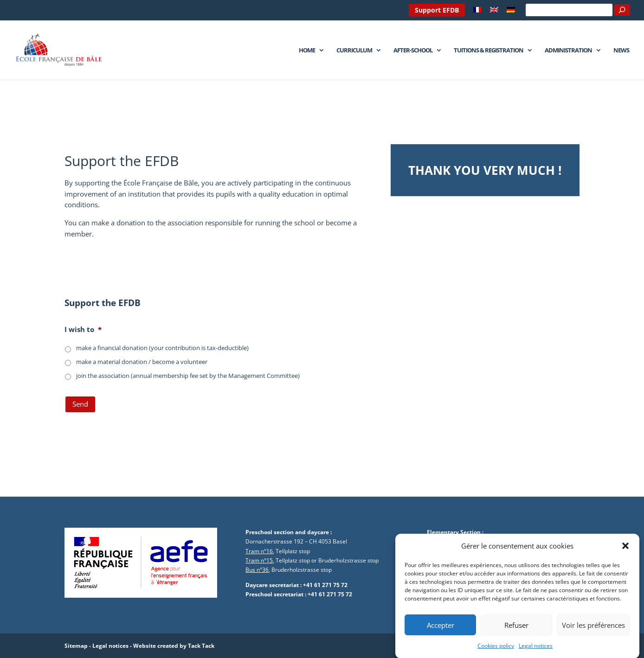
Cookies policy (496, 650)
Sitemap (76, 646)
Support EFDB (437, 10)
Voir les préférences (593, 629)
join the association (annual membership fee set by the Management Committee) (188, 376)
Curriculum (354, 51)
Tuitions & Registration (489, 51)
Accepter (441, 629)
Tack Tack (201, 646)
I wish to (83, 329)
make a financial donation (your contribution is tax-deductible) (162, 348)
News (621, 51)
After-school (413, 51)
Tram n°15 (259, 560)
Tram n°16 (259, 551)
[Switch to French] (477, 12)
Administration (568, 51)
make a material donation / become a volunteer (142, 362)
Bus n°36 (257, 570)
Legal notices (536, 650)
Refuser (516, 629)
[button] (625, 550)
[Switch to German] (511, 12)
